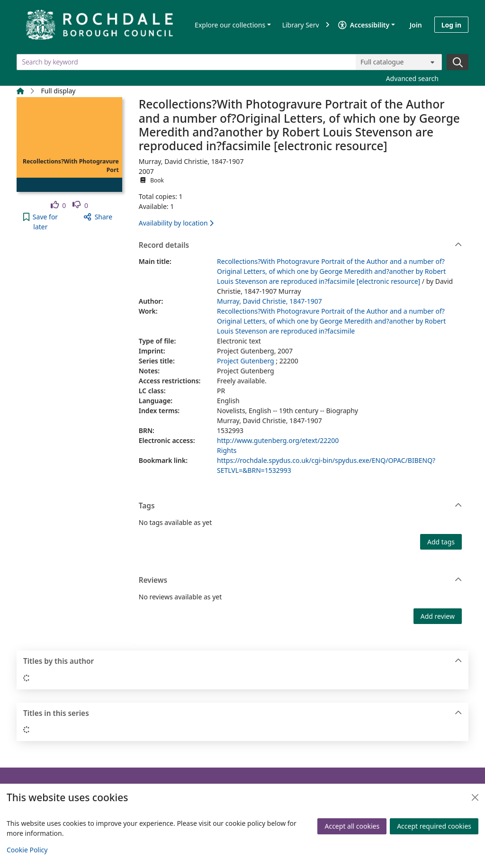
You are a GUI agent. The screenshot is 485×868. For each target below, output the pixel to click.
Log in (451, 25)
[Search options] (399, 62)
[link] (58, 205)
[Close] (475, 797)
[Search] (458, 62)
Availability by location (176, 223)
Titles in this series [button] (243, 714)
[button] (40, 222)
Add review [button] (438, 616)
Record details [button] (301, 245)
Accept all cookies (352, 826)
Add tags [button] (441, 542)
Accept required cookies (434, 826)
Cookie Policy (27, 850)
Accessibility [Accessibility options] (364, 25)
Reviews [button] (301, 580)
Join (416, 25)
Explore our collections (230, 25)
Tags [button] (301, 506)
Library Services (307, 25)
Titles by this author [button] (243, 661)
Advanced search (412, 78)
